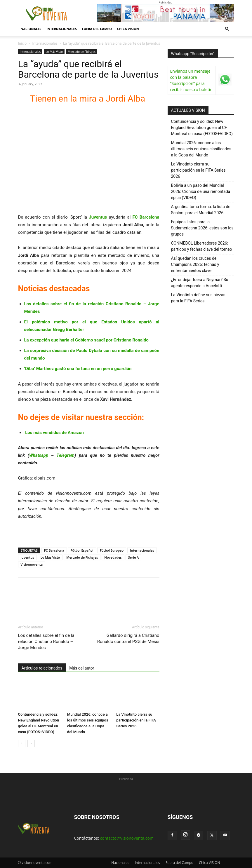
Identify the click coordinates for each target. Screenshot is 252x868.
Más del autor (82, 668)
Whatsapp (39, 455)
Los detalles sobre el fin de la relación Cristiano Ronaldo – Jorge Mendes (46, 642)
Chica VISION (128, 29)
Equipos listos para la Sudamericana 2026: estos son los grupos (202, 228)
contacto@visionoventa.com (127, 838)
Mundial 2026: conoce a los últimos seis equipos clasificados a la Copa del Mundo (201, 149)
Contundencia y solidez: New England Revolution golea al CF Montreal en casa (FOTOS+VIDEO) (202, 128)
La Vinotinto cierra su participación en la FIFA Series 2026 (136, 720)
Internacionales (61, 29)
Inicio (22, 43)
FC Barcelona (54, 550)
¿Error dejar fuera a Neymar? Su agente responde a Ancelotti (200, 283)
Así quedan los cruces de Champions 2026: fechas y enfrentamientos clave (195, 264)
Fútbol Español (82, 550)
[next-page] (31, 744)
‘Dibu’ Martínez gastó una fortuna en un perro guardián (78, 369)
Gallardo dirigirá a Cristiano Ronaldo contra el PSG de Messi (128, 638)
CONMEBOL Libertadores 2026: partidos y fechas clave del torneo (202, 246)
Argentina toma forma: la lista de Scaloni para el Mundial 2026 (201, 210)
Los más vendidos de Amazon (54, 433)
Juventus (27, 557)
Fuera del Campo (97, 29)
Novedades (113, 557)
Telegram (66, 455)
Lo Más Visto (54, 52)
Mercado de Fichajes (82, 52)
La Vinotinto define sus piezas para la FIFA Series (198, 298)
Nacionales (31, 29)
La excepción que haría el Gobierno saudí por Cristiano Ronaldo (86, 340)
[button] (227, 29)
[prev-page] (22, 744)
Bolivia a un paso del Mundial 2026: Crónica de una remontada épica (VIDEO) (201, 191)
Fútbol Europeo (112, 550)
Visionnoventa (32, 564)
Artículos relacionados (42, 668)
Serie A (134, 557)
